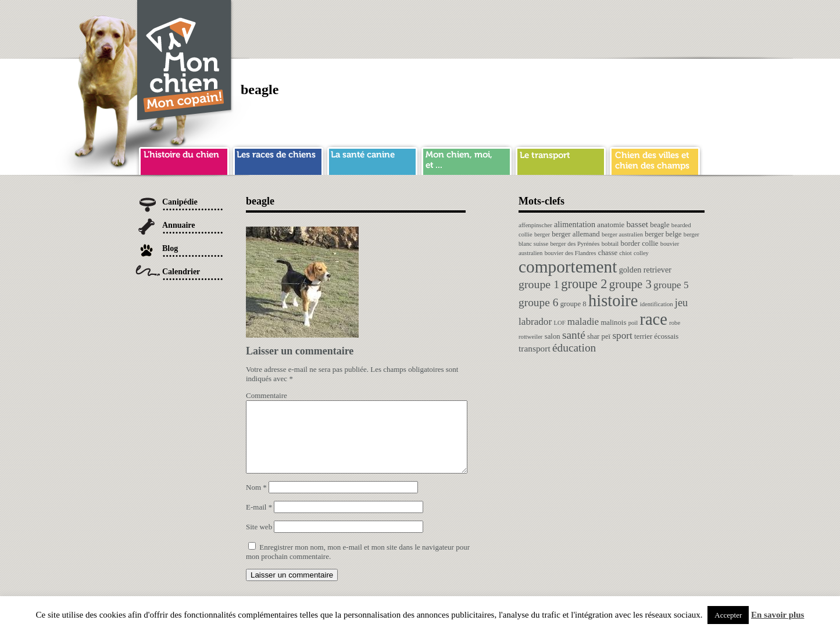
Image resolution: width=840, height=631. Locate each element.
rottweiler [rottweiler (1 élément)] (530, 337)
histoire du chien (184, 159)
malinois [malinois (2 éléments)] (613, 322)
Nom (256, 501)
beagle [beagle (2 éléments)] (660, 225)
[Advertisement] (493, 26)
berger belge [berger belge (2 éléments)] (663, 234)
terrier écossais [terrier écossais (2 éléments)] (656, 336)
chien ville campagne (655, 159)
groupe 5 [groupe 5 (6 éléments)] (671, 285)
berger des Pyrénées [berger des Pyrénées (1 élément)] (575, 244)
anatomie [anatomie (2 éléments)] (611, 225)
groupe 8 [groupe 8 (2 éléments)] (573, 304)
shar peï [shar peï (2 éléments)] (599, 336)
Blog (170, 248)
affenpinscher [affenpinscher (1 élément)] (535, 225)
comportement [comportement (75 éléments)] (568, 267)
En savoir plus (778, 615)
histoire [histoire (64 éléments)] (613, 301)
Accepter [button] (728, 615)
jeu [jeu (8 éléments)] (681, 303)
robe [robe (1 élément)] (675, 323)
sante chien (372, 159)
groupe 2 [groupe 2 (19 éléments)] (584, 284)
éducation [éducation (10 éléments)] (574, 348)
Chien (185, 62)
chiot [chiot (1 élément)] (625, 253)
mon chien (467, 159)
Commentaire (267, 395)
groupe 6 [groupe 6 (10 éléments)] (538, 302)
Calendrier (181, 272)
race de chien (278, 159)
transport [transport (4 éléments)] (535, 348)
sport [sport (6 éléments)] (622, 336)
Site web (259, 541)
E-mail (259, 521)
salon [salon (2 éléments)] (553, 336)
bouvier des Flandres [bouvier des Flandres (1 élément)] (571, 253)
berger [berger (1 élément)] (542, 234)
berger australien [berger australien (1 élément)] (622, 234)
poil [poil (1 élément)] (633, 323)
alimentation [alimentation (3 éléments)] (575, 224)
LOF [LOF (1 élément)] (559, 323)
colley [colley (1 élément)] (641, 253)
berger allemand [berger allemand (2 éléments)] (576, 234)
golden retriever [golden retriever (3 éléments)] (645, 270)
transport (561, 159)
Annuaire (179, 225)
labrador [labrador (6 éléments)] (535, 322)
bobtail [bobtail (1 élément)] (610, 244)
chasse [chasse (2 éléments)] (608, 253)
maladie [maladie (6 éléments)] (583, 322)
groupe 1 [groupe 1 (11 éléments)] (539, 284)
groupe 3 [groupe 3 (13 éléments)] (630, 284)
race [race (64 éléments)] (653, 319)
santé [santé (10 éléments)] (574, 335)
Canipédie (180, 202)
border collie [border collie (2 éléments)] (640, 243)
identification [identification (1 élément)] (657, 304)
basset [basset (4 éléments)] (637, 224)
